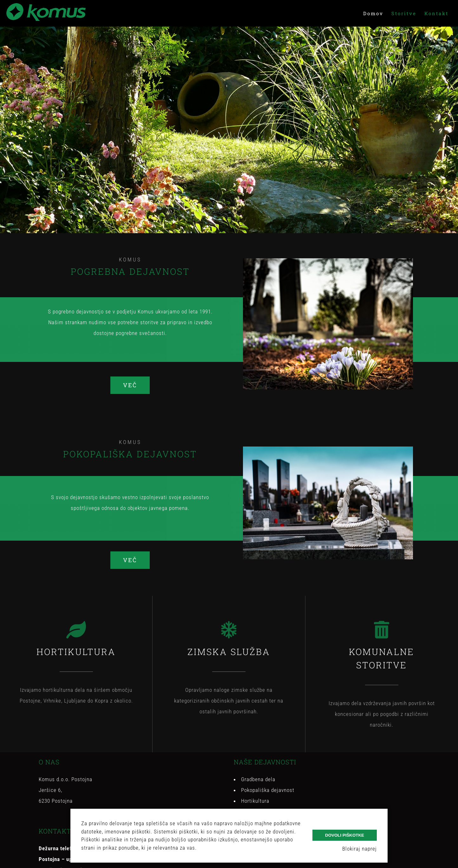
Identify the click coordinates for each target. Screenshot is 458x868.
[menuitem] (377, 13)
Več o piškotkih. (217, 848)
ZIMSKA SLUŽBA (229, 652)
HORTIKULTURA (76, 652)
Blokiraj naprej (360, 849)
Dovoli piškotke (345, 835)
